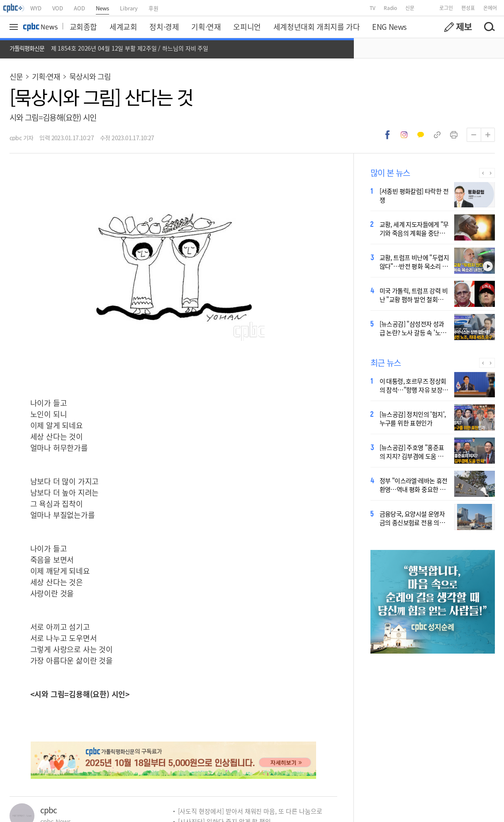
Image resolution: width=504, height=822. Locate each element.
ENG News (389, 27)
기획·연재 (206, 27)
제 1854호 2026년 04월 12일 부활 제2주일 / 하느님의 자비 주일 (130, 48)
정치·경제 (164, 27)
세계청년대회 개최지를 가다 (317, 27)
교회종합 (83, 27)
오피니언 (247, 27)
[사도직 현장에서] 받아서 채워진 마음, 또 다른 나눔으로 (250, 811)
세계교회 (123, 27)
